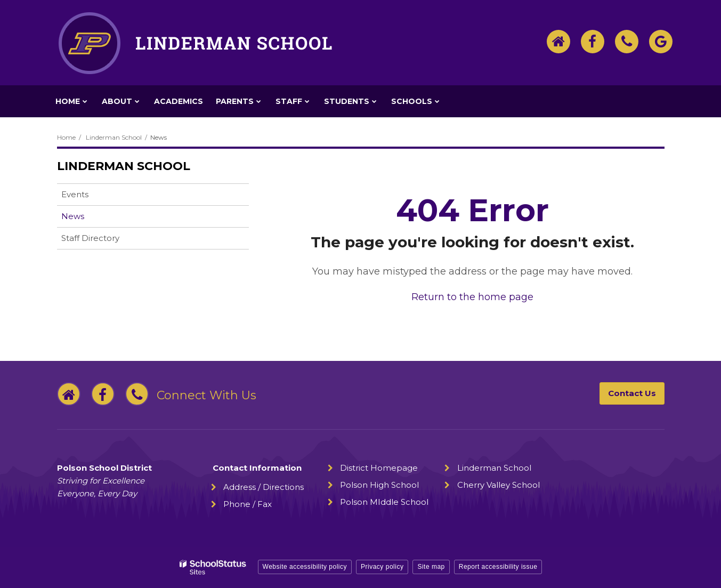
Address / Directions (264, 487)
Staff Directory (90, 238)
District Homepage (379, 468)
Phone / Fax (248, 504)
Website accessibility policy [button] (305, 567)
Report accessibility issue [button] (498, 567)
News (73, 216)
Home (66, 137)
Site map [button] (431, 567)
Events (75, 194)
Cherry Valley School (499, 485)
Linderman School (114, 137)
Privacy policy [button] (382, 567)
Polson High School (379, 485)
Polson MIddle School (384, 502)
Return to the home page (472, 297)
